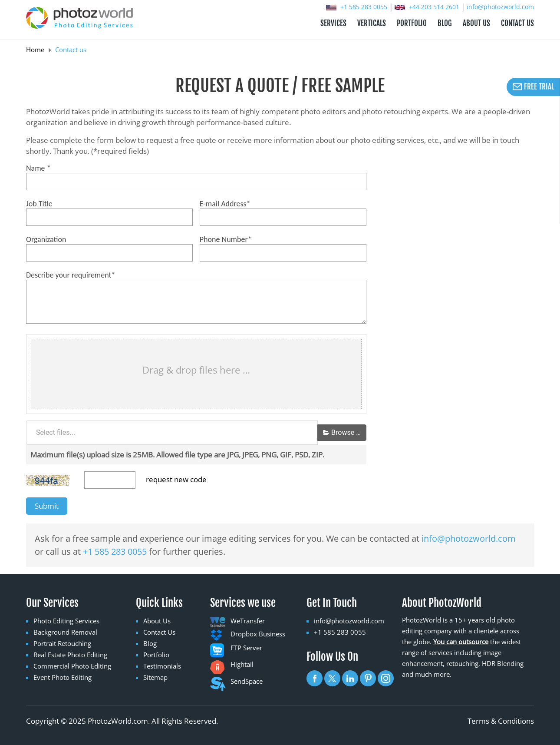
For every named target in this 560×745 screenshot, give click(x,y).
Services (333, 23)
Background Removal (65, 632)
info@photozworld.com (500, 7)
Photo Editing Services (66, 621)
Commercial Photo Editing (72, 666)
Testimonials (162, 666)
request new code (176, 479)
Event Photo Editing (63, 677)
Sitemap (155, 677)
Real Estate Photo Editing (70, 655)
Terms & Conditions (501, 721)
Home (35, 50)
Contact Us (159, 632)
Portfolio (156, 655)
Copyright (43, 721)
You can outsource (461, 642)
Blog (150, 643)
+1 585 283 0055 (357, 7)
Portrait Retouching (62, 643)
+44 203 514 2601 (428, 7)
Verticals (372, 23)
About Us (157, 621)
